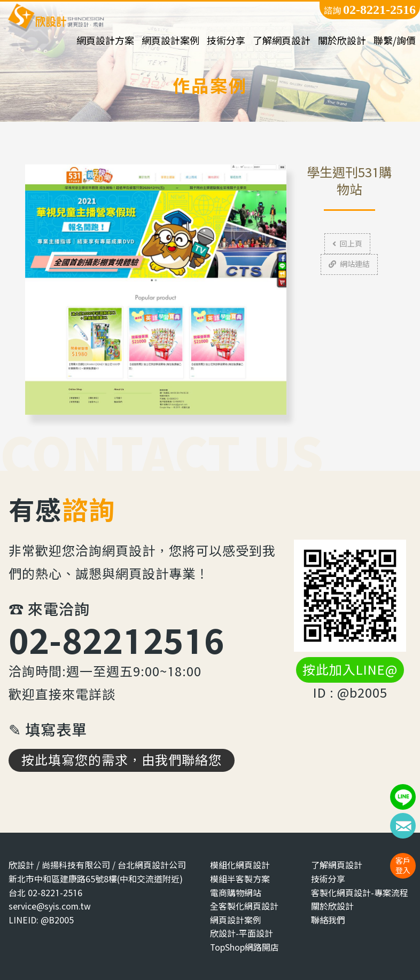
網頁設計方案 (105, 41)
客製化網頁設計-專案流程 (360, 893)
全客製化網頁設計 (244, 906)
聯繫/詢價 (395, 41)
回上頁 (347, 244)
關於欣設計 (342, 41)
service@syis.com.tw (50, 906)
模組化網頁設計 (240, 865)
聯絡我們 (328, 920)
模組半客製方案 (240, 879)
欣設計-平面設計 (242, 933)
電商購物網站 (236, 893)
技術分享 (226, 41)
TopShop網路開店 (244, 947)
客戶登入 (403, 866)
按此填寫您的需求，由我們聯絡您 (122, 760)
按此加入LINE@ (350, 670)
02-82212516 (116, 640)
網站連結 (349, 264)
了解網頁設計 (282, 41)
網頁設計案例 (170, 41)
